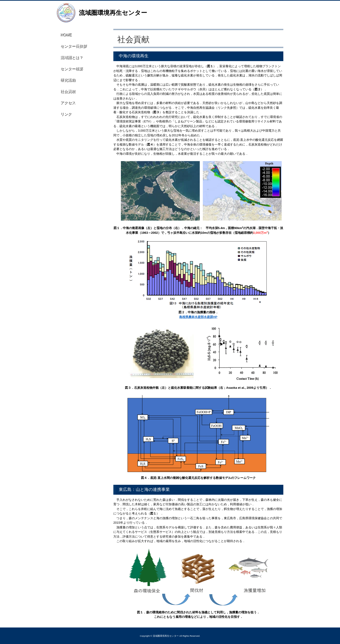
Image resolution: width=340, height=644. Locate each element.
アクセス (66, 107)
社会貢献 (66, 95)
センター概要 (70, 71)
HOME (65, 35)
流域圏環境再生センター (113, 13)
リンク (64, 119)
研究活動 (66, 83)
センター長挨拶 (72, 47)
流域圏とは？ (70, 59)
